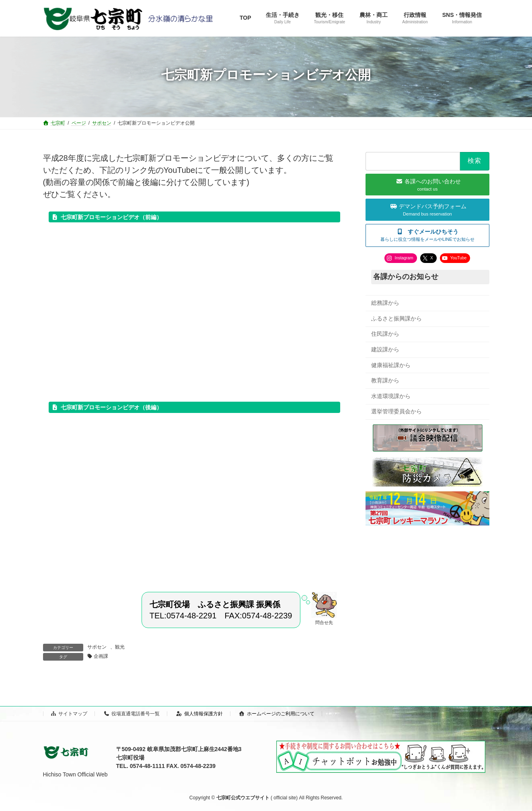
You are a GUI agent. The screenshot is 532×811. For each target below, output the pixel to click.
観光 (120, 647)
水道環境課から (391, 396)
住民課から (385, 334)
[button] (427, 235)
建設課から (385, 349)
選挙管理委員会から (396, 411)
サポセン (97, 647)
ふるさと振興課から (396, 318)
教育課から (385, 380)
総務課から (385, 303)
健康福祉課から (391, 365)
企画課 (101, 656)
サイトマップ (69, 714)
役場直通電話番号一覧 (132, 714)
